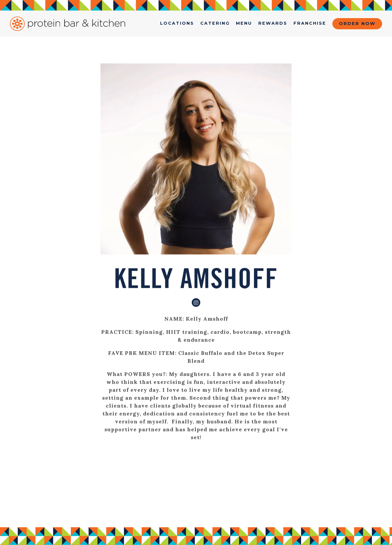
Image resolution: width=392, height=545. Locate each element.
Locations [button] (177, 23)
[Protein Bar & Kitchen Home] (68, 23)
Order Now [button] (357, 24)
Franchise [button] (310, 23)
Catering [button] (215, 23)
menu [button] (244, 23)
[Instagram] (196, 303)
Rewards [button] (273, 23)
